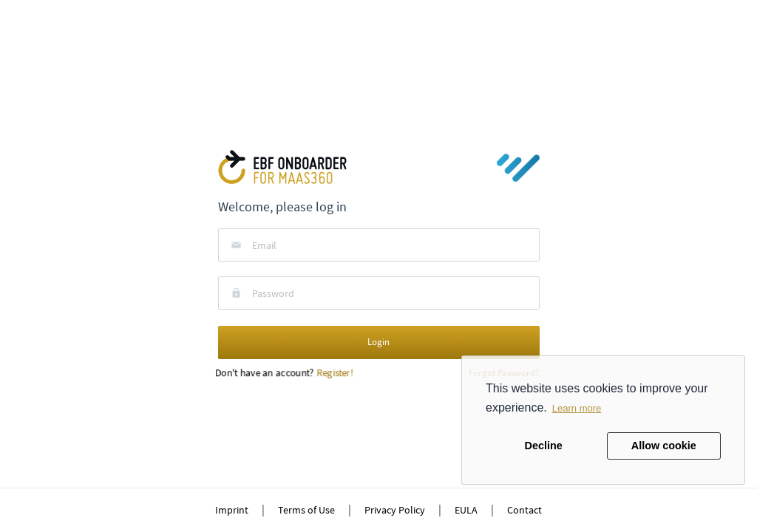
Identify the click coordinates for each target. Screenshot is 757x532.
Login (378, 342)
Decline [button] (544, 446)
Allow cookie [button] (664, 446)
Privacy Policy (395, 510)
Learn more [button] (577, 408)
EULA (466, 510)
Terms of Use (306, 510)
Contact (525, 510)
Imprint (232, 510)
